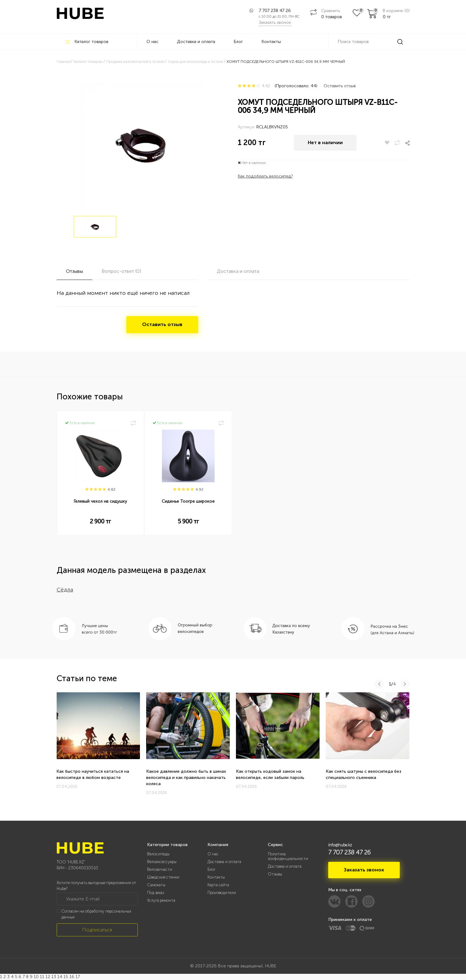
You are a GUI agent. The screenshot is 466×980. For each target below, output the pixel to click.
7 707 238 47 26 (275, 11)
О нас (152, 42)
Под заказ (155, 893)
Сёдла (65, 590)
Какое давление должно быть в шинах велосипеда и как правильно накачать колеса (186, 778)
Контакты (271, 42)
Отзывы (275, 874)
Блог (238, 42)
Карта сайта (218, 885)
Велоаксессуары (162, 862)
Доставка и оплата (196, 42)
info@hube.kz (340, 845)
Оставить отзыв (340, 86)
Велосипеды (158, 854)
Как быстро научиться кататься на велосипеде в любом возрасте (93, 774)
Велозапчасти (160, 869)
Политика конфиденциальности (288, 856)
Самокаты (156, 885)
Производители (222, 893)
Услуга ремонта (161, 900)
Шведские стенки (163, 877)
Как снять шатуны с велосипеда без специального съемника (364, 774)
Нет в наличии (325, 143)
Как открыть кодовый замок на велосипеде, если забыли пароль (270, 774)
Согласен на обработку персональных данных (96, 914)
